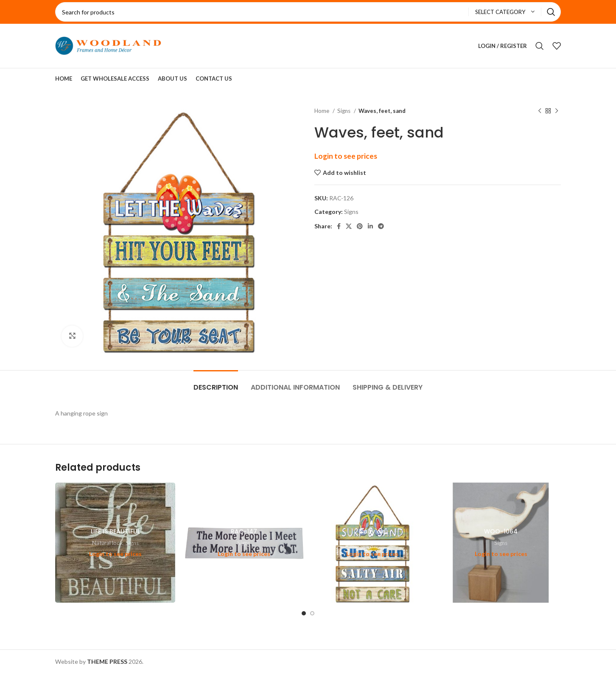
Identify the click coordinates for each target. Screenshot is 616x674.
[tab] (216, 383)
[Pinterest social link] (360, 226)
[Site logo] (108, 45)
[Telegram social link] (381, 226)
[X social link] (349, 226)
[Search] (308, 12)
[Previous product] (540, 111)
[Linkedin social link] (370, 226)
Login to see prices (346, 156)
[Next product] (557, 111)
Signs (344, 111)
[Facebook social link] (339, 226)
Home (322, 111)
